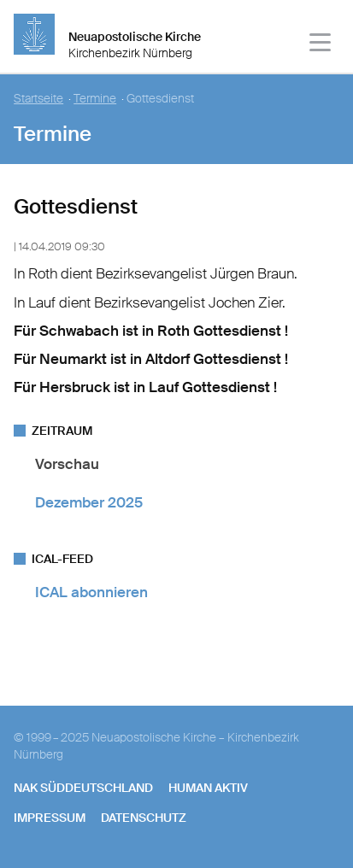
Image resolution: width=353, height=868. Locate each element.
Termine (95, 99)
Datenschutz (144, 818)
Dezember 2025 (89, 502)
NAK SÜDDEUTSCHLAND (83, 788)
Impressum (50, 818)
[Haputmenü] (321, 45)
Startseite (38, 99)
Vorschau (67, 464)
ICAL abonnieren (91, 592)
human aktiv (208, 788)
